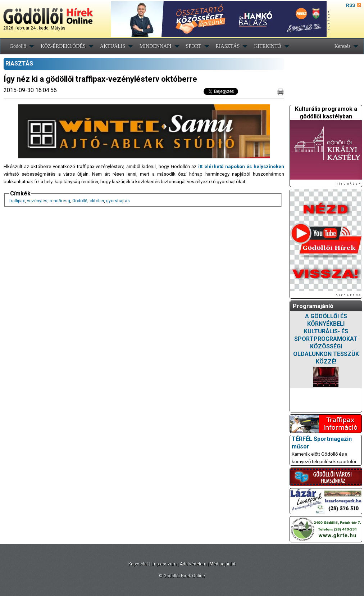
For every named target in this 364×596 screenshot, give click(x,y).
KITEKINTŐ (267, 46)
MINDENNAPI (156, 46)
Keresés (342, 46)
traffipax (17, 201)
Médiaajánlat (223, 564)
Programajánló (313, 306)
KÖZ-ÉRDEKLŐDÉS (63, 46)
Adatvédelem (193, 564)
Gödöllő (18, 46)
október (97, 201)
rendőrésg (60, 201)
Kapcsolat (138, 564)
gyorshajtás (118, 201)
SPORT (194, 46)
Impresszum (164, 564)
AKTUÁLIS (113, 46)
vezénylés (37, 201)
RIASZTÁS (228, 46)
